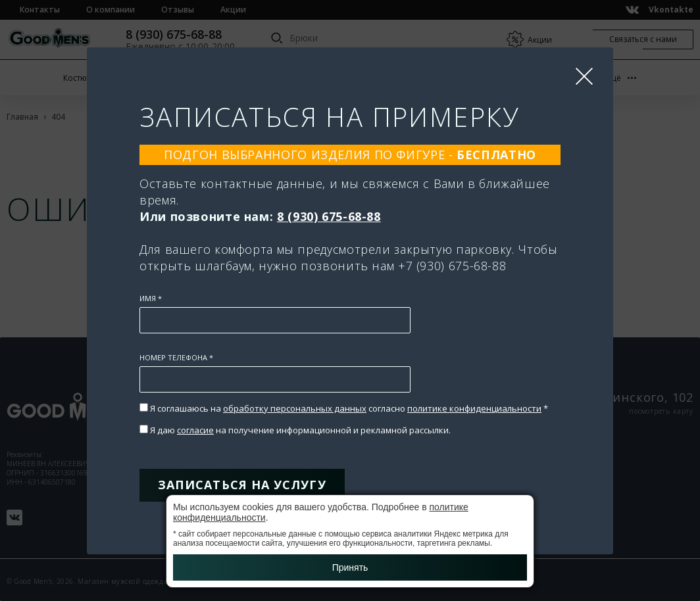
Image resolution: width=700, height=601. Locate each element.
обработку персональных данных (295, 408)
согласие (195, 430)
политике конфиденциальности (474, 408)
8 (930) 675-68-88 (329, 216)
